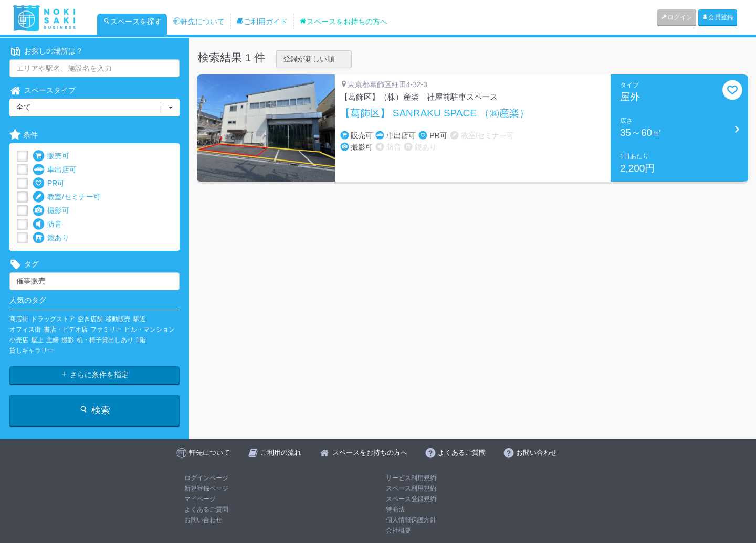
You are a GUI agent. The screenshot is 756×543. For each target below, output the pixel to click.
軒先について (199, 22)
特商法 (395, 509)
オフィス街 (25, 329)
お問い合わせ (203, 520)
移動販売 (118, 319)
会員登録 (718, 17)
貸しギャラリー (31, 350)
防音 (47, 224)
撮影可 (51, 211)
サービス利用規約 (411, 478)
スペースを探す (132, 22)
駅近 (140, 319)
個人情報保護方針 (411, 520)
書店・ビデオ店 (66, 329)
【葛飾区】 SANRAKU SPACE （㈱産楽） (435, 113)
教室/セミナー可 (67, 197)
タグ (24, 264)
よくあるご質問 (206, 509)
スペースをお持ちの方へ (343, 22)
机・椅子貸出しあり (105, 340)
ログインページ (206, 478)
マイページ (200, 499)
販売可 (51, 156)
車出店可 (55, 170)
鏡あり (51, 238)
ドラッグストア (53, 319)
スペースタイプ (43, 91)
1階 (141, 340)
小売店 (19, 340)
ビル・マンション (150, 329)
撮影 (68, 340)
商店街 (19, 319)
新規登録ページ (206, 488)
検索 (94, 410)
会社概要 (398, 530)
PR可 (49, 183)
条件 (24, 135)
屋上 (37, 340)
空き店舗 (90, 319)
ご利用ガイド (262, 22)
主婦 (52, 340)
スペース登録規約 (411, 499)
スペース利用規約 (411, 488)
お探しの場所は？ (46, 51)
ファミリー (106, 329)
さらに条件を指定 (94, 375)
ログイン (677, 17)
